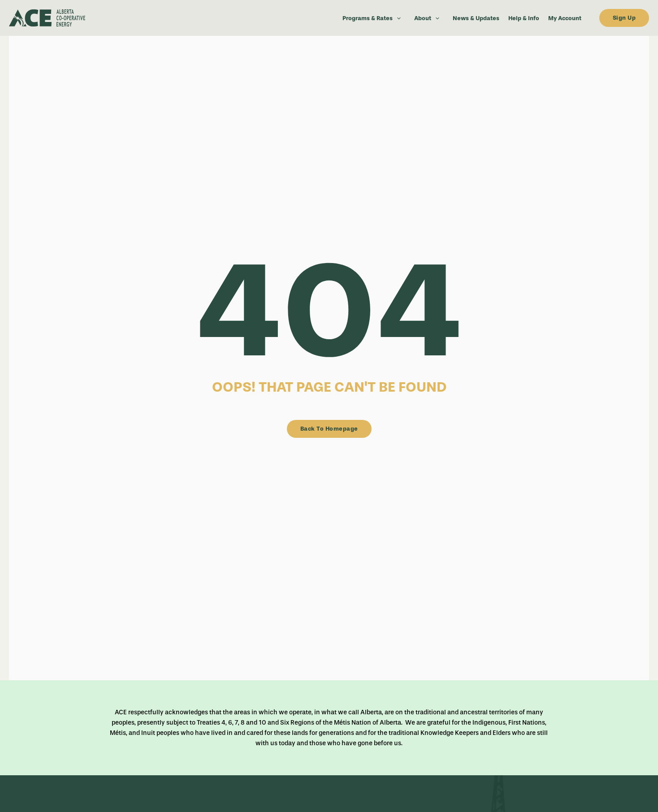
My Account (565, 18)
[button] (397, 18)
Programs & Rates (374, 18)
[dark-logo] (71, 18)
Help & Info (524, 18)
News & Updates (476, 18)
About (429, 18)
